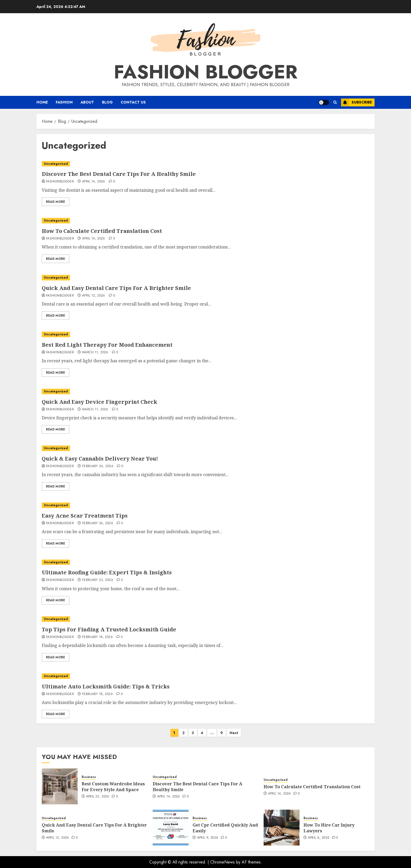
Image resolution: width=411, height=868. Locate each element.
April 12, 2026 (94, 296)
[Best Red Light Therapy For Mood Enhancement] (205, 334)
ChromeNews (223, 862)
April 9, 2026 (208, 838)
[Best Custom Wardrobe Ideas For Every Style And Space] (60, 786)
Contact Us (133, 102)
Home (42, 102)
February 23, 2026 (98, 580)
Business (89, 777)
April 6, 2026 (319, 838)
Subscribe (356, 102)
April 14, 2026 (94, 182)
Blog (107, 102)
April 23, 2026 (98, 797)
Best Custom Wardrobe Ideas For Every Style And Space (113, 787)
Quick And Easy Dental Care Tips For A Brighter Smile (116, 288)
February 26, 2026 (98, 466)
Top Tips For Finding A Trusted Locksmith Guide (109, 629)
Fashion (64, 102)
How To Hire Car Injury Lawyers (329, 828)
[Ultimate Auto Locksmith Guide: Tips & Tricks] (205, 676)
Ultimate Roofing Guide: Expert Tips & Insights (107, 572)
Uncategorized (56, 164)
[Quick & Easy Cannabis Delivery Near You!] (205, 448)
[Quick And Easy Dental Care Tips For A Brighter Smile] (205, 278)
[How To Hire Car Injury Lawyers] (282, 828)
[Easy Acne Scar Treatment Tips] (205, 505)
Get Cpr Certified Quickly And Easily (225, 828)
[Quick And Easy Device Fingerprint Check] (205, 391)
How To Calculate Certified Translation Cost (102, 231)
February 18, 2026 (97, 637)
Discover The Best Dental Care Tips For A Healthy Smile (119, 174)
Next (234, 733)
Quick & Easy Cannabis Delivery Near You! (100, 459)
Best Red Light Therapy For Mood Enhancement (107, 345)
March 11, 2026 (95, 353)
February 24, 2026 (98, 523)
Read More (55, 202)
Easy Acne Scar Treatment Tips (85, 516)
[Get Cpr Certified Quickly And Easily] (171, 828)
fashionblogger (60, 182)
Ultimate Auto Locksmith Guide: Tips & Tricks (106, 686)
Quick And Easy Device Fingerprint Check (99, 402)
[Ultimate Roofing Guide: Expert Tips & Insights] (205, 562)
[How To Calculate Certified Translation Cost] (205, 221)
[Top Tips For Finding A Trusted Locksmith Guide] (205, 619)
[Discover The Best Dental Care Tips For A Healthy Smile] (205, 164)
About (87, 102)
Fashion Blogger (206, 72)
